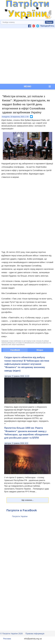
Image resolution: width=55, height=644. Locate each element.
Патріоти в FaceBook (22, 510)
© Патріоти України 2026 (11, 634)
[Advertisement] (27, 56)
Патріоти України (20, 516)
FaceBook (15, 350)
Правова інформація (35, 634)
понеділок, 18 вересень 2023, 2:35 (15, 117)
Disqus (40, 350)
